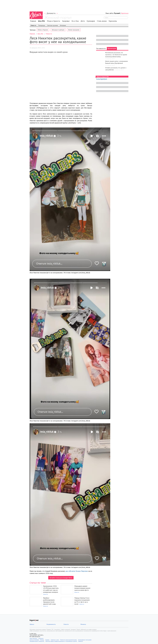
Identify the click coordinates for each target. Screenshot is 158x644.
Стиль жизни (102, 21)
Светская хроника (52, 25)
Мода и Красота (53, 21)
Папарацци (42, 25)
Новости (33, 25)
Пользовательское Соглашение (37, 641)
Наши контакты (33, 638)
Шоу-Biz (42, 21)
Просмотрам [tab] (112, 49)
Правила (47, 640)
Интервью (63, 25)
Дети (83, 21)
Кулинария (91, 21)
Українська (125, 13)
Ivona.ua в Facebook (34, 640)
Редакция (41, 638)
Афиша (32, 624)
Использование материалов (85, 640)
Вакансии (81, 641)
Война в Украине (43, 30)
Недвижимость (51, 624)
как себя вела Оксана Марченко (77, 571)
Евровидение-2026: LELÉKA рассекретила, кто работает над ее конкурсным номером (51, 589)
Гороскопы (113, 21)
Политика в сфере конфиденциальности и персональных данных (61, 641)
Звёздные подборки (58, 30)
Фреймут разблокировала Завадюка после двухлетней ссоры (49, 601)
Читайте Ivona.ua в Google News (61, 578)
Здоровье (66, 21)
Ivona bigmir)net (102, 79)
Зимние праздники (74, 30)
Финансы (83, 624)
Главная (33, 21)
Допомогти (51, 13)
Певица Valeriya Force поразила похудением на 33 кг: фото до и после (82, 601)
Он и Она (75, 21)
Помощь (42, 640)
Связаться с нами (55, 640)
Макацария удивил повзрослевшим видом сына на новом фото (82, 588)
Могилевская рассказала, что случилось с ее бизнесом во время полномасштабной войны (116, 55)
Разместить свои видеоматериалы (69, 640)
